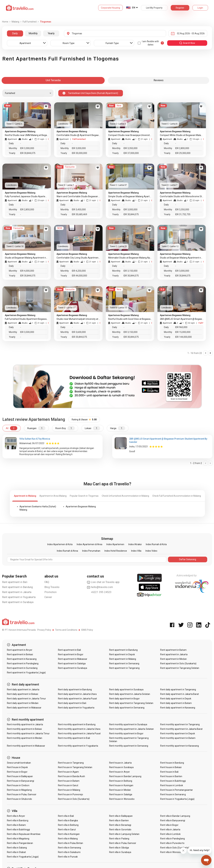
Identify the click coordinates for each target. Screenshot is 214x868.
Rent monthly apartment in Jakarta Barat (181, 729)
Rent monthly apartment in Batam (178, 738)
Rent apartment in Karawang (22, 659)
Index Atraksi (135, 544)
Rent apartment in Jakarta (17, 592)
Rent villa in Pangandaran (20, 843)
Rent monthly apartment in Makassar (26, 746)
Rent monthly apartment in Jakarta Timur (28, 733)
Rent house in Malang (69, 790)
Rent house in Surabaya (121, 767)
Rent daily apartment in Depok (176, 699)
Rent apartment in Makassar (73, 659)
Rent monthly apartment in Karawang (180, 746)
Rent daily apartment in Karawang (178, 708)
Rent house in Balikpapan (20, 776)
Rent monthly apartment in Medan (25, 738)
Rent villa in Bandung (18, 820)
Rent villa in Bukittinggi (18, 830)
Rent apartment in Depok (122, 654)
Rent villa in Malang (68, 839)
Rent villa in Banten (119, 820)
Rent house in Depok (17, 767)
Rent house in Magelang (19, 790)
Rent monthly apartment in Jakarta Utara (79, 729)
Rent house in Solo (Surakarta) (74, 799)
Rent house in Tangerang (71, 763)
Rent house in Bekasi (171, 767)
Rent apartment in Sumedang (22, 668)
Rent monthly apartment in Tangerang (180, 724)
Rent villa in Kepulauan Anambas (24, 834)
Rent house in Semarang (173, 794)
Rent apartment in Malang (123, 659)
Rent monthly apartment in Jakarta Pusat (79, 733)
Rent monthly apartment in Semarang (129, 746)
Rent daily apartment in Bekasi (23, 694)
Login (200, 8)
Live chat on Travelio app (103, 582)
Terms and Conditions (66, 630)
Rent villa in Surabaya (120, 852)
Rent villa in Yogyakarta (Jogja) (23, 857)
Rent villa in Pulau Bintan (70, 843)
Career (48, 597)
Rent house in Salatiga (121, 794)
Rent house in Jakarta (120, 763)
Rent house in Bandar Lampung (125, 776)
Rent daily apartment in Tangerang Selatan (131, 703)
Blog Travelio (52, 587)
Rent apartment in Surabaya (18, 602)
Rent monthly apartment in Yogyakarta (78, 746)
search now (187, 43)
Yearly (51, 33)
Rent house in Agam (68, 772)
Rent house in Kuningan (121, 785)
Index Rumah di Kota (156, 544)
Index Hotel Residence (116, 551)
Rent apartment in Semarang (124, 663)
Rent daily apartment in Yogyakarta (76, 708)
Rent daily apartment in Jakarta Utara (77, 694)
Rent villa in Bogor (169, 825)
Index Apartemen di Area (89, 544)
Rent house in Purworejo (70, 794)
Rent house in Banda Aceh (71, 776)
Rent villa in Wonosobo (172, 852)
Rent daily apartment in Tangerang (178, 690)
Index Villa (136, 551)
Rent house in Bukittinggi (173, 781)
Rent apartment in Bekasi (20, 654)
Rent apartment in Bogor (71, 654)
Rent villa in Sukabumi (69, 852)
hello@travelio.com (100, 587)
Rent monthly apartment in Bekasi (24, 729)
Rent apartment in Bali (15, 582)
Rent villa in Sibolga (119, 848)
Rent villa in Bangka (68, 820)
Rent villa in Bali (66, 816)
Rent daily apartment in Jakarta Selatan (130, 694)
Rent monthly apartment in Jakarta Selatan (131, 729)
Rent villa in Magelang (18, 839)
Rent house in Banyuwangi (21, 781)
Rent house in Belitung (121, 781)
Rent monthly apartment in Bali (74, 738)
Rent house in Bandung (172, 763)
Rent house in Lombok (172, 785)
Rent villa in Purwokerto (172, 843)
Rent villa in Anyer (16, 816)
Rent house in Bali (169, 772)
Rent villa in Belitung (68, 825)
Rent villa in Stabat (16, 852)
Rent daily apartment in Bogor (124, 699)
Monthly (33, 33)
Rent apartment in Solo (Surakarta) (178, 663)
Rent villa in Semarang (69, 848)
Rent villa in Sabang (17, 848)
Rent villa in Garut (67, 830)
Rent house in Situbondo (19, 799)
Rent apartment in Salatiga (72, 663)
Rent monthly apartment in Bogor (126, 733)
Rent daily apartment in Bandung (75, 690)
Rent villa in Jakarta (170, 830)
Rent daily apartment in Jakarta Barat (180, 694)
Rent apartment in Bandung (18, 587)
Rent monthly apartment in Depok (178, 733)
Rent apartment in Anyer (20, 650)
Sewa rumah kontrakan (19, 763)
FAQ (47, 582)
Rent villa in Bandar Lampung (175, 816)
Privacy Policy (44, 630)
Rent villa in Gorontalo (120, 830)
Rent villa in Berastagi (120, 825)
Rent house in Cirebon (18, 785)
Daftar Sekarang (188, 559)
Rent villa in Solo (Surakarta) (175, 848)
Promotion (50, 592)
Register (180, 8)
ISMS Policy (87, 630)
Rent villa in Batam (16, 825)
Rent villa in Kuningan (69, 834)
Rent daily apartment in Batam (176, 703)
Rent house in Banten (171, 776)
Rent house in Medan (120, 790)
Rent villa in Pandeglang (172, 839)
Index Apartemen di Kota (60, 544)
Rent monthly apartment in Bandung (77, 724)
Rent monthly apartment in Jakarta (25, 724)
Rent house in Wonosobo (122, 799)
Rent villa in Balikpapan (121, 816)
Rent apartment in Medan (173, 659)
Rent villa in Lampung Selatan (124, 834)
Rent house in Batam (69, 781)
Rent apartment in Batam (173, 650)
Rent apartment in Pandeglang (23, 663)
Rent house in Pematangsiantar (176, 790)
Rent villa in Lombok (170, 834)
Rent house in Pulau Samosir (22, 794)
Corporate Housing (110, 8)
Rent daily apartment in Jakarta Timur (26, 699)
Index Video (151, 551)
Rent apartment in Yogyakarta (19, 597)
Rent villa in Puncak (68, 857)
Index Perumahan (91, 551)
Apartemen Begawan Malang (81, 507)
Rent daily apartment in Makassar (24, 708)
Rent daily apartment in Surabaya (126, 690)
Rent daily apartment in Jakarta (23, 690)
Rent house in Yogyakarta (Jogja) (177, 799)
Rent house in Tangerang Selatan (75, 767)
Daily (15, 33)
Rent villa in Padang (119, 839)
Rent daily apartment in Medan (23, 703)
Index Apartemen (115, 544)
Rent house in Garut (68, 785)
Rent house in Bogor (17, 772)
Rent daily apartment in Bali (72, 703)
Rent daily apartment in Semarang (127, 708)
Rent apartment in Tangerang (124, 668)
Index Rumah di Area (67, 551)
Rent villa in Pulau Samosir (123, 843)
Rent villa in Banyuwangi (173, 820)
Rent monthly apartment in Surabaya (128, 724)
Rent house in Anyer (120, 772)
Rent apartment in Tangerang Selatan (180, 668)
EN (134, 8)
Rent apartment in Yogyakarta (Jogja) (26, 673)
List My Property (154, 8)
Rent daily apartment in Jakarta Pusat (77, 699)
